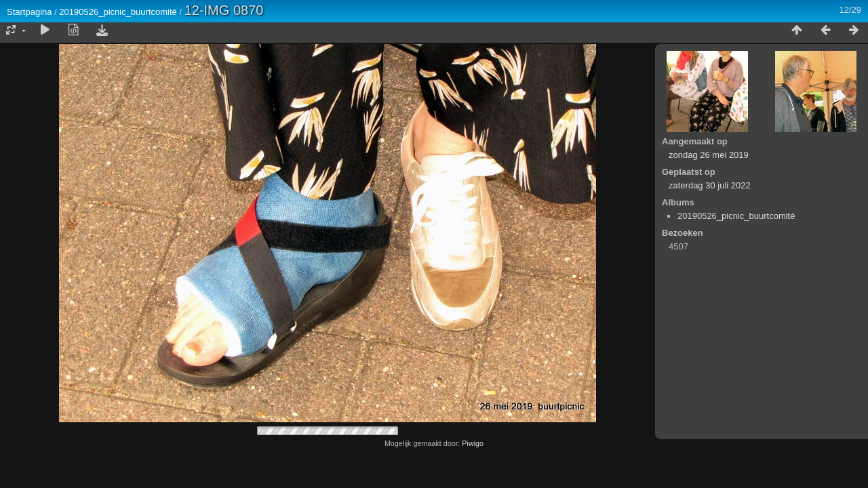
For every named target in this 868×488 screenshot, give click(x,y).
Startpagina (29, 12)
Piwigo (473, 443)
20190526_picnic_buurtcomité (118, 12)
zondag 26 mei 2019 (709, 155)
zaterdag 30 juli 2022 (710, 185)
